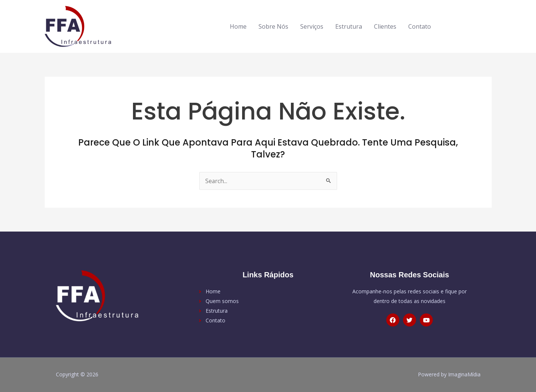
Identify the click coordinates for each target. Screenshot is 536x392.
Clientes (385, 26)
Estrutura (349, 26)
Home (238, 26)
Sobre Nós (273, 26)
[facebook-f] (453, 25)
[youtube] (481, 25)
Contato (420, 26)
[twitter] (468, 25)
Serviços (312, 26)
